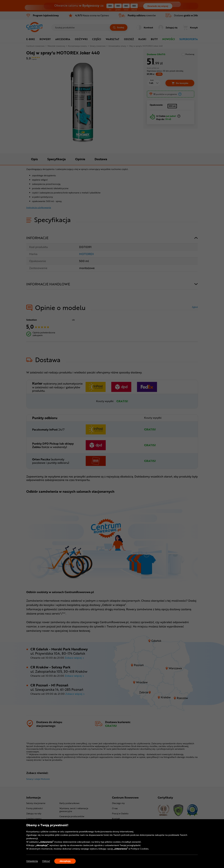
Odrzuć (46, 861)
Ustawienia (32, 861)
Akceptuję (65, 861)
